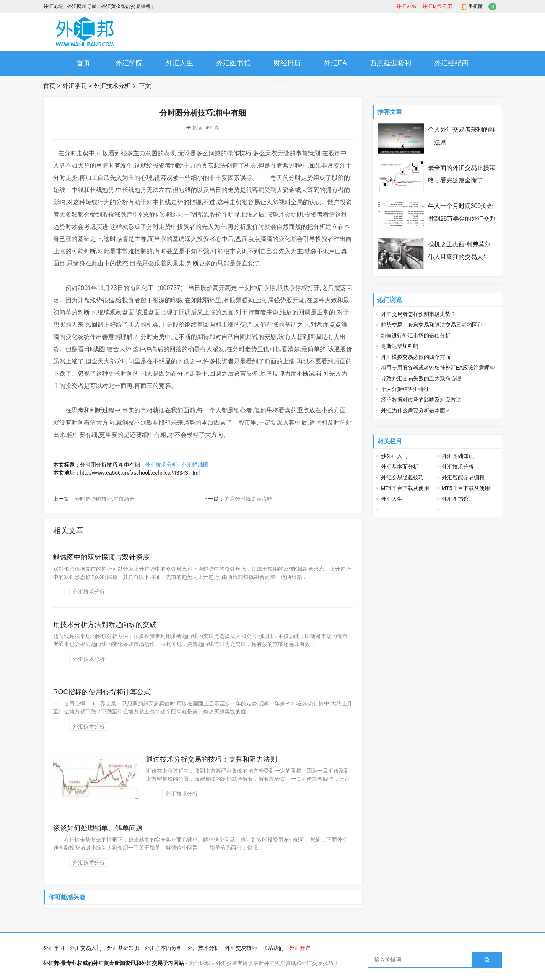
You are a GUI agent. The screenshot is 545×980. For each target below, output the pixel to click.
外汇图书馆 (233, 63)
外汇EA (335, 63)
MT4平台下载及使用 (405, 488)
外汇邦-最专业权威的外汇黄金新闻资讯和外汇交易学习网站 (114, 963)
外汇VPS (406, 6)
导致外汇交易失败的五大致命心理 (421, 378)
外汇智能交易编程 (463, 477)
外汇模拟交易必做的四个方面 (416, 357)
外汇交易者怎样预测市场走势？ (418, 314)
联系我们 (273, 948)
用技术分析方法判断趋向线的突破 (105, 625)
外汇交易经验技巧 (402, 477)
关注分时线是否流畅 (248, 499)
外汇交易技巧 (241, 948)
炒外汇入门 (394, 456)
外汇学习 (54, 948)
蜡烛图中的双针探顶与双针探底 (101, 557)
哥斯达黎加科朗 (400, 346)
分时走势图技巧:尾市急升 (105, 499)
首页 (83, 63)
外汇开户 (273, 88)
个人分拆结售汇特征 (405, 389)
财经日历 (287, 63)
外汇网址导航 (82, 6)
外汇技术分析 (112, 86)
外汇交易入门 (86, 948)
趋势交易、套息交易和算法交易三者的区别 (432, 325)
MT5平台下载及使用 (466, 488)
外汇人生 (179, 63)
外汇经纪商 (451, 63)
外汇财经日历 (437, 6)
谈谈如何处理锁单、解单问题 (98, 828)
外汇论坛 (53, 6)
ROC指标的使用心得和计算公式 (102, 692)
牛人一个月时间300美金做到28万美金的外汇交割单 (462, 219)
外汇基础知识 (458, 456)
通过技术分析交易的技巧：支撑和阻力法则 (211, 759)
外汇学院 (129, 63)
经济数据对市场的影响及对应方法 (421, 400)
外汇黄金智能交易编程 (126, 6)
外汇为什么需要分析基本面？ (416, 410)
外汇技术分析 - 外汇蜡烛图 (177, 465)
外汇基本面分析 (400, 467)
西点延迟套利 (390, 63)
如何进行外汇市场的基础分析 (416, 335)
